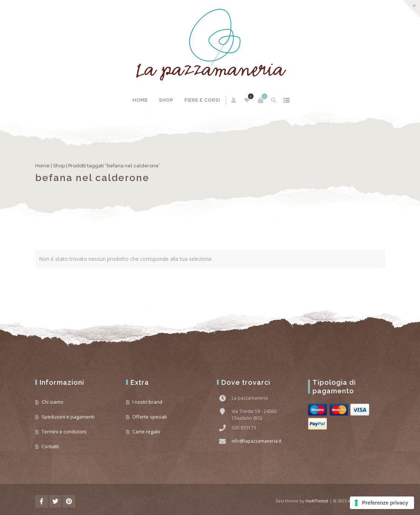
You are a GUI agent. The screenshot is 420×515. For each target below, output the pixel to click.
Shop (166, 100)
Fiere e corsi (202, 100)
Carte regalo (146, 432)
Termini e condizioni (64, 432)
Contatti (50, 446)
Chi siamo (52, 402)
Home (140, 100)
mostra (286, 100)
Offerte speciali (150, 417)
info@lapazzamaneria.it (257, 441)
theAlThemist (317, 501)
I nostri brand (147, 402)
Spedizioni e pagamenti (68, 417)
